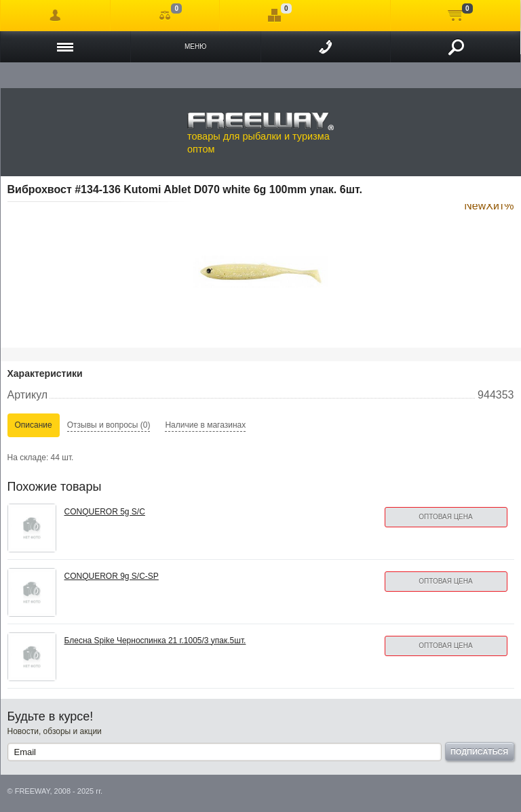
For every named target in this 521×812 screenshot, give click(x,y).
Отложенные (274, 16)
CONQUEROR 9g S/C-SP (112, 576)
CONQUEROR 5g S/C (105, 512)
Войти (55, 16)
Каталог (65, 47)
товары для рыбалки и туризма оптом (260, 133)
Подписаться (479, 752)
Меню (195, 46)
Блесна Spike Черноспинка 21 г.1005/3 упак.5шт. (155, 641)
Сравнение (165, 16)
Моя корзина (456, 16)
